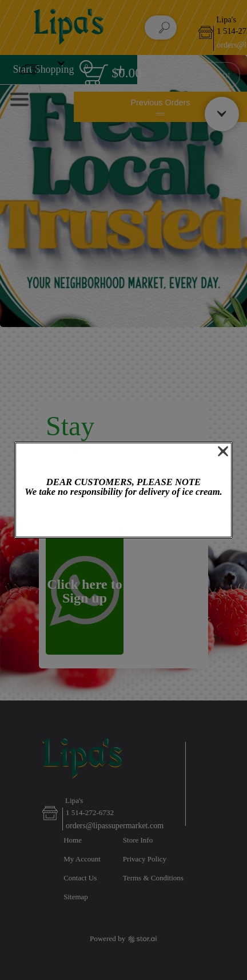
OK (124, 518)
